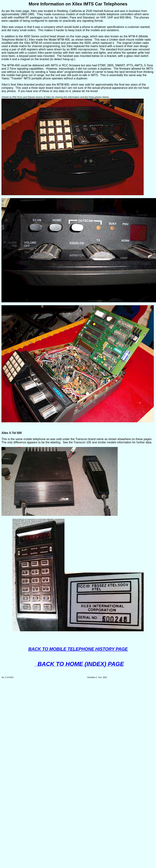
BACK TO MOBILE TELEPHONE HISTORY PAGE (78, 649)
